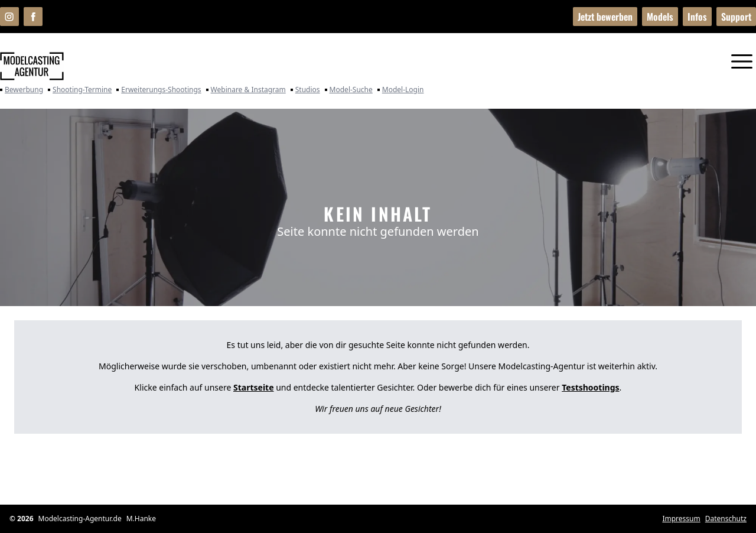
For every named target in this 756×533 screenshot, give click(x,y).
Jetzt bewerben (605, 17)
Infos (697, 17)
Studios (305, 90)
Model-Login (401, 90)
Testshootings (590, 387)
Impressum (681, 519)
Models (660, 17)
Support (736, 17)
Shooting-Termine (80, 90)
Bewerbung (22, 90)
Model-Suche (349, 90)
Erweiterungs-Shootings (159, 90)
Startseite (254, 387)
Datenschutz (726, 519)
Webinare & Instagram (246, 90)
